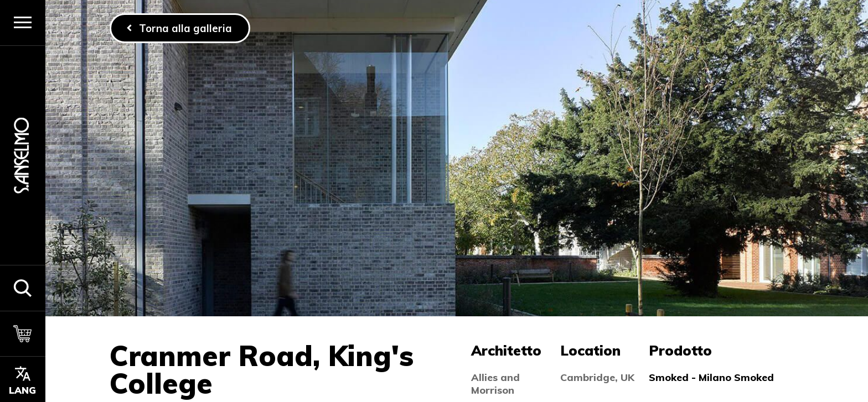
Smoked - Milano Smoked (711, 377)
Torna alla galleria (185, 28)
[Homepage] (23, 155)
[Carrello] (23, 334)
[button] (23, 288)
